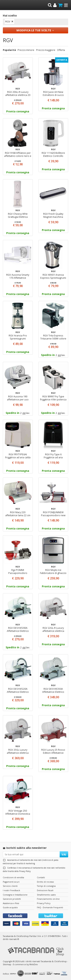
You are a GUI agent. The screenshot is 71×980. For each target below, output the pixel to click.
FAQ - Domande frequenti (50, 907)
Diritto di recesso (45, 882)
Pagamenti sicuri (11, 882)
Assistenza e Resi (11, 903)
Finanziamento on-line (48, 899)
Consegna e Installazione (15, 895)
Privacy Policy (25, 871)
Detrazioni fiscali (45, 890)
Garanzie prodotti (12, 899)
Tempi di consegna (46, 886)
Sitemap (7, 964)
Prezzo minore (26, 50)
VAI (64, 854)
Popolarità (9, 50)
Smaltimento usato (46, 895)
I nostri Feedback (11, 890)
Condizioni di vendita (13, 877)
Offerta (61, 50)
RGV (8, 21)
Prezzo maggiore (46, 50)
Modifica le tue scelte (34, 30)
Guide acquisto (10, 907)
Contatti (41, 877)
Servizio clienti (10, 886)
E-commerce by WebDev (25, 964)
